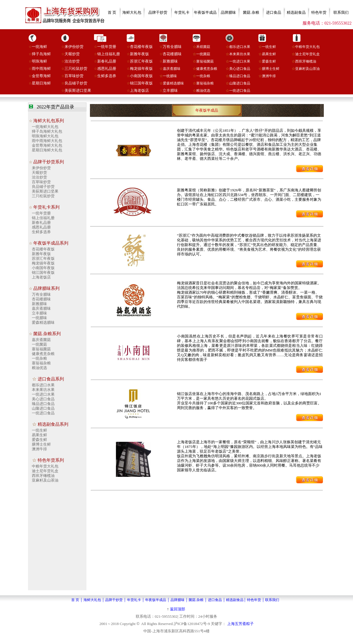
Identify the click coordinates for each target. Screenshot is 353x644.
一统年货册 (107, 47)
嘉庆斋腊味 (172, 69)
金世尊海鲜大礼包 (47, 145)
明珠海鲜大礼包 (45, 136)
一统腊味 (170, 76)
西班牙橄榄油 (306, 61)
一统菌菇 (203, 54)
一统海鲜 (39, 47)
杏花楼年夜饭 (141, 47)
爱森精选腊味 (173, 83)
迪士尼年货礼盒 (307, 54)
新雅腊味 (170, 61)
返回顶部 (178, 609)
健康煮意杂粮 (207, 69)
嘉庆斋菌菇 (41, 340)
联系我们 (341, 12)
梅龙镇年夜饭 (141, 69)
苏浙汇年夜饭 (141, 61)
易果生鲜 (269, 54)
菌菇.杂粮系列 (47, 334)
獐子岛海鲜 (41, 54)
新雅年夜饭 (139, 54)
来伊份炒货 (74, 47)
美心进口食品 (240, 69)
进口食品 (274, 12)
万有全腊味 (172, 47)
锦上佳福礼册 (109, 54)
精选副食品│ (236, 600)
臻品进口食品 (240, 76)
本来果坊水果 (240, 54)
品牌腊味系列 (46, 288)
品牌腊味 (228, 12)
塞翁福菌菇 (205, 61)
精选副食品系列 (53, 424)
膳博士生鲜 (271, 69)
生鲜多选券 (107, 76)
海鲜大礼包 (132, 12)
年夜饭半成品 (205, 12)
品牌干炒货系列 (49, 162)
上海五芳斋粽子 (240, 624)
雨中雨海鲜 (41, 69)
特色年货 (319, 12)
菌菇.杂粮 (251, 12)
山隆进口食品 (240, 83)
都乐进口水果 (240, 47)
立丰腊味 (170, 90)
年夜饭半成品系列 (51, 243)
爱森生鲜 (269, 61)
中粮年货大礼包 (307, 47)
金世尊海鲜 (41, 76)
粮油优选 (203, 91)
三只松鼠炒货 (76, 69)
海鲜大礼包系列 (49, 121)
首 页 (112, 12)
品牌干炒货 (158, 12)
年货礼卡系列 (46, 207)
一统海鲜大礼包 (45, 127)
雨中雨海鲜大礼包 (47, 141)
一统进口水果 (43, 394)
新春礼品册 (107, 61)
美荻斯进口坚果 (78, 90)
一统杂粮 (203, 76)
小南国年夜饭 (141, 76)
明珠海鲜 (39, 61)
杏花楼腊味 (172, 54)
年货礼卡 (182, 12)
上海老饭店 (139, 90)
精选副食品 (296, 12)
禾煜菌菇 (203, 47)
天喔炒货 (72, 54)
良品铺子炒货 (76, 83)
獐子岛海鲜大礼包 (47, 131)
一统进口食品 (240, 91)
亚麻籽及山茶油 (307, 69)
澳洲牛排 (269, 76)
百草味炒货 (74, 76)
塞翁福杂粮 (205, 83)
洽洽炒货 (72, 61)
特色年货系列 (51, 460)
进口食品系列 (51, 379)
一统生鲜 (269, 47)
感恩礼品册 (107, 69)
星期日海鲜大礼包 (47, 150)
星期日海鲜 (41, 83)
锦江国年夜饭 (141, 83)
